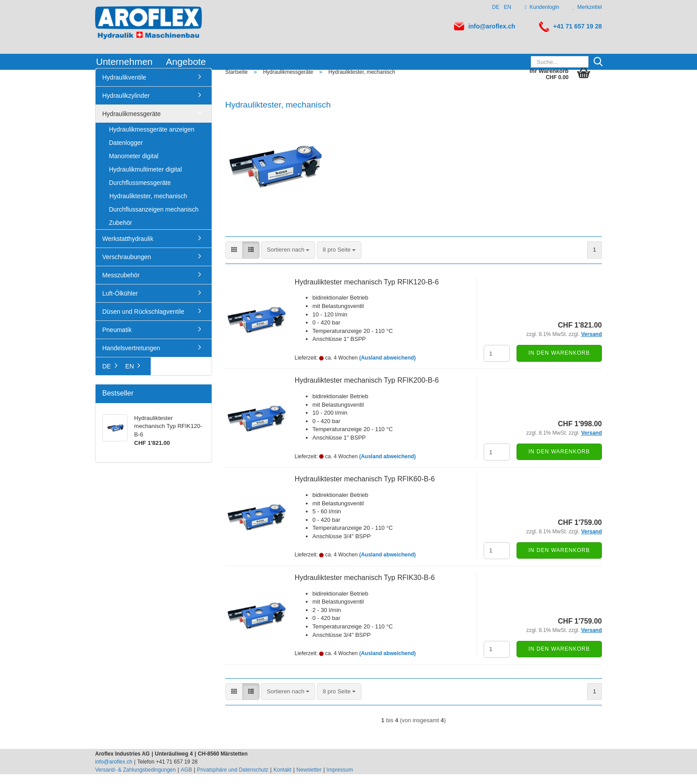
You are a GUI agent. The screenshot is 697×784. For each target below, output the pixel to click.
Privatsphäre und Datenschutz (233, 780)
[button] (234, 260)
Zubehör (120, 232)
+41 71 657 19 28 (578, 26)
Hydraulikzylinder (126, 105)
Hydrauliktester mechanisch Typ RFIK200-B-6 (367, 390)
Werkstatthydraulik (128, 248)
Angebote (186, 62)
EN (508, 7)
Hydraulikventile (124, 87)
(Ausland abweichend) (387, 368)
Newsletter (309, 780)
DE (496, 7)
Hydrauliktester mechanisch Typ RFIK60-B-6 (365, 489)
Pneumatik (117, 340)
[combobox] (288, 260)
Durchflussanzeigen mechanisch (154, 219)
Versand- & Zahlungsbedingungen (135, 780)
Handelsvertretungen (131, 358)
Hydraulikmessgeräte (132, 124)
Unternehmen (124, 62)
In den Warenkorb (559, 363)
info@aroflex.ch (492, 26)
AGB (186, 780)
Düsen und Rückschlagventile (143, 321)
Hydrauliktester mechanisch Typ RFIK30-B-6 (365, 587)
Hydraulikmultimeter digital (145, 179)
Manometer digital (134, 166)
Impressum (340, 780)
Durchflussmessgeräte (140, 192)
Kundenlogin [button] (542, 7)
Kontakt (282, 780)
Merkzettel (587, 7)
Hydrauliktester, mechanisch (148, 206)
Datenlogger (126, 152)
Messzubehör (121, 285)
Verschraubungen (127, 267)
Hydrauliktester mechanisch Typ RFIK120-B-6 (367, 292)
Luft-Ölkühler (120, 303)
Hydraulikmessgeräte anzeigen (152, 139)
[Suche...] (598, 62)
